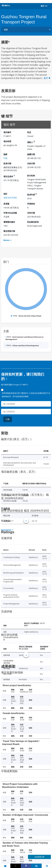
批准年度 (32, 194)
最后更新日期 (9, 231)
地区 (5, 194)
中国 (5, 158)
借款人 (31, 142)
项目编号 (7, 132)
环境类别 (31, 204)
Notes (6, 240)
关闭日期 (31, 213)
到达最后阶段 (33, 222)
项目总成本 (9, 176)
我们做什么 (6, 5)
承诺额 (6, 204)
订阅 (8, 419)
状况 (29, 132)
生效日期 (31, 163)
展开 (47, 78)
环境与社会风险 (10, 213)
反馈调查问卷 (39, 857)
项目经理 (7, 141)
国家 (5, 154)
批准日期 (7, 163)
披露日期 (31, 154)
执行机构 (31, 176)
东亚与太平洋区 (10, 198)
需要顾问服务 (9, 222)
